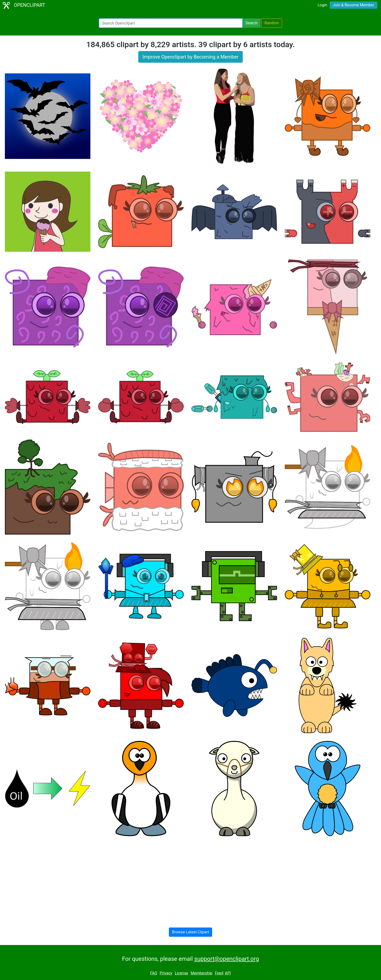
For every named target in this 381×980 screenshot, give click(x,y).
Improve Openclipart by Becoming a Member (190, 57)
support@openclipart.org (226, 959)
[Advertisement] (190, 878)
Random (272, 23)
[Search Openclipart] (171, 23)
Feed (219, 973)
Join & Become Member (354, 5)
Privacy (166, 973)
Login (322, 5)
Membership (201, 973)
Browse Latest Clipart (191, 932)
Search (251, 23)
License (181, 973)
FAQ (154, 973)
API (228, 973)
